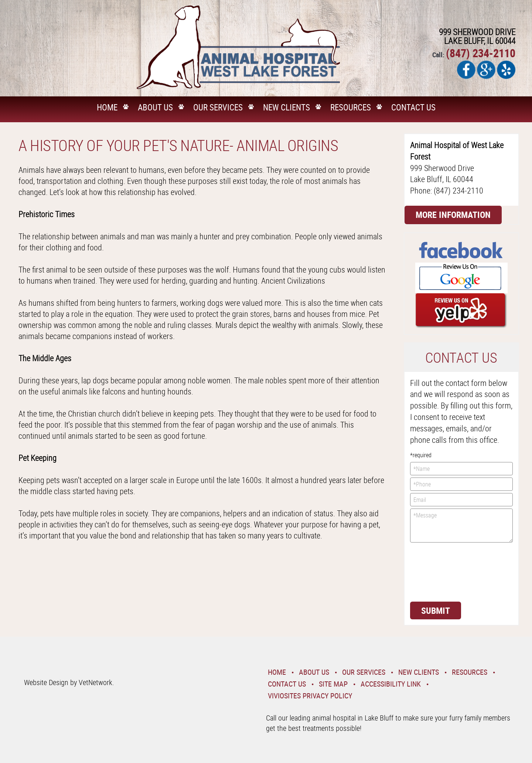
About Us (155, 107)
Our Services (218, 107)
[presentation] (440, 571)
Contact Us (413, 107)
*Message (462, 526)
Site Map (333, 684)
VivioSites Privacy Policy (310, 696)
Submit (436, 610)
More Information (453, 215)
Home (107, 107)
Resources (351, 107)
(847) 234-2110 (481, 53)
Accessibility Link (391, 684)
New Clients (287, 107)
